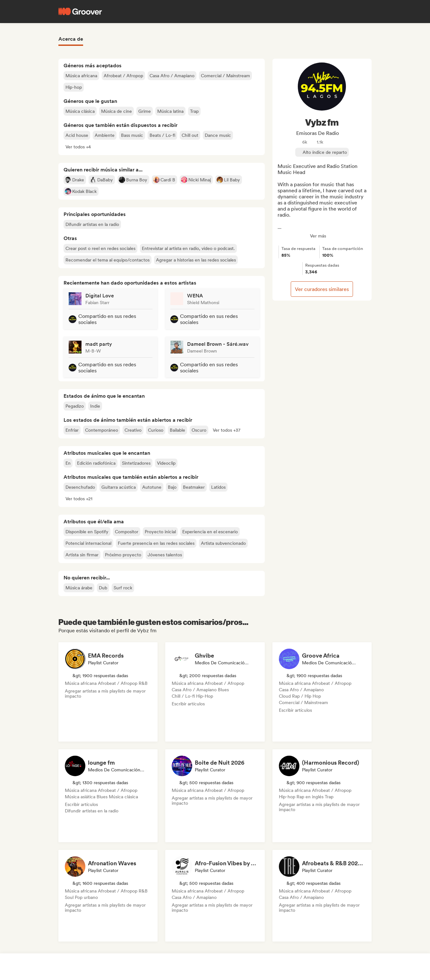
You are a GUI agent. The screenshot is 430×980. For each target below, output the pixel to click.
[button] (78, 147)
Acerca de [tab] (71, 39)
